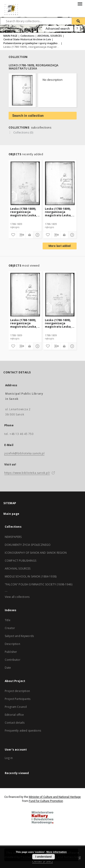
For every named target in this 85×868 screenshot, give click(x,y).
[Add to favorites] (13, 235)
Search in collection (28, 116)
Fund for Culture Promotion (46, 801)
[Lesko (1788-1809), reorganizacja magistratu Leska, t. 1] (60, 183)
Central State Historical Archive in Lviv (27, 39)
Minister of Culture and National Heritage (55, 797)
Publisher (11, 652)
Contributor (13, 660)
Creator (10, 628)
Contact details (15, 723)
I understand (44, 857)
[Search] (78, 21)
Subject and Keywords (19, 636)
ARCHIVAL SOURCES (50, 36)
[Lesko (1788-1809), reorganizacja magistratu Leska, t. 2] (25, 183)
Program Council (16, 707)
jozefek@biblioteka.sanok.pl (24, 453)
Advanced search (58, 29)
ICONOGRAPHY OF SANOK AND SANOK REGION (36, 553)
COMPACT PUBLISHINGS (21, 561)
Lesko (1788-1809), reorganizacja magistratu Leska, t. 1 (60, 212)
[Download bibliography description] (21, 235)
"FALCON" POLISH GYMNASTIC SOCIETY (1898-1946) (39, 584)
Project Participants (18, 699)
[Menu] (80, 4)
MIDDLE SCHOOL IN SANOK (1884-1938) (31, 576)
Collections (27, 36)
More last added (60, 246)
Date (8, 668)
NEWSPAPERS (13, 537)
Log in (9, 758)
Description (12, 644)
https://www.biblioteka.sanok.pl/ (27, 473)
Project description (17, 691)
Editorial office (14, 715)
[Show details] (37, 235)
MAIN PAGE (10, 36)
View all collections (17, 597)
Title (8, 620)
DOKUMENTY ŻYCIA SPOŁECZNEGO (28, 545)
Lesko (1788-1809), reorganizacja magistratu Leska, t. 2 (25, 212)
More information (56, 852)
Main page (11, 514)
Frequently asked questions (23, 731)
